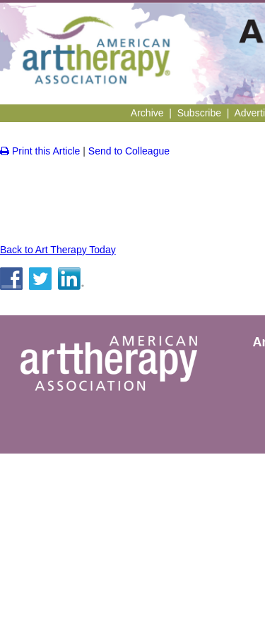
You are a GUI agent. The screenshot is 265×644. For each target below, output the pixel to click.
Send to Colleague (129, 151)
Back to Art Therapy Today (58, 250)
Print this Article (40, 151)
